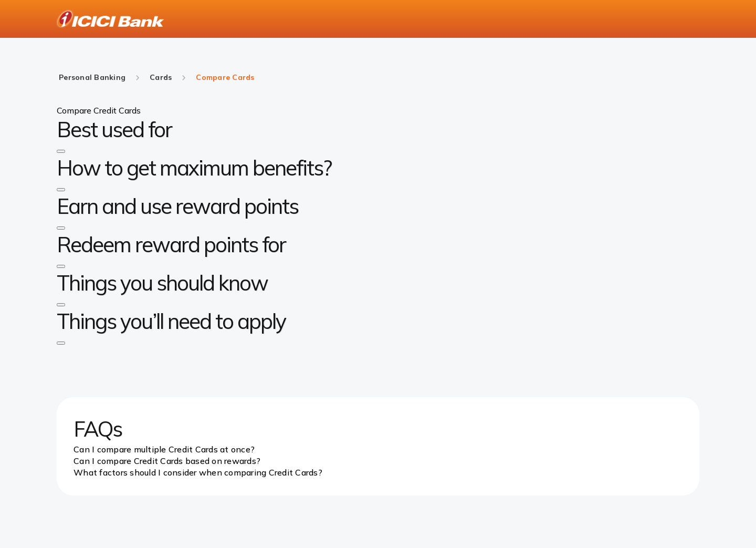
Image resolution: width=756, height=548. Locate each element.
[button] (61, 151)
